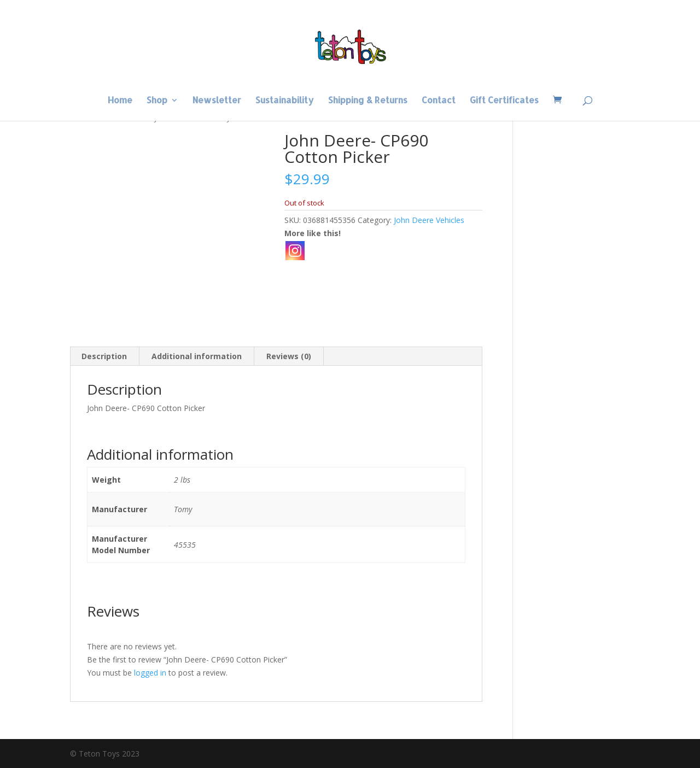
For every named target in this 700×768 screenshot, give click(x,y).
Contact (439, 101)
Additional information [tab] (197, 356)
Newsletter (217, 101)
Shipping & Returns (368, 101)
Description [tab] (104, 356)
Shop (157, 101)
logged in (150, 673)
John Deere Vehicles (429, 220)
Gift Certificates (504, 101)
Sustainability (285, 101)
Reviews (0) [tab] (289, 356)
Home (120, 101)
